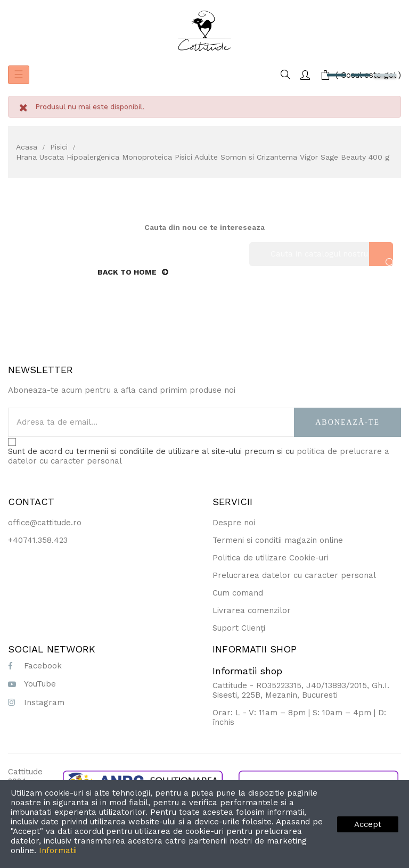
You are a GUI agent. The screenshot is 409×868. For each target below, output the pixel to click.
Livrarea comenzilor (252, 610)
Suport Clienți (239, 628)
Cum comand (238, 593)
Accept (368, 824)
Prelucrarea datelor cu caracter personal (294, 575)
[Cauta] (321, 254)
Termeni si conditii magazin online (278, 540)
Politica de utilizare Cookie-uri (271, 558)
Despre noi (234, 523)
